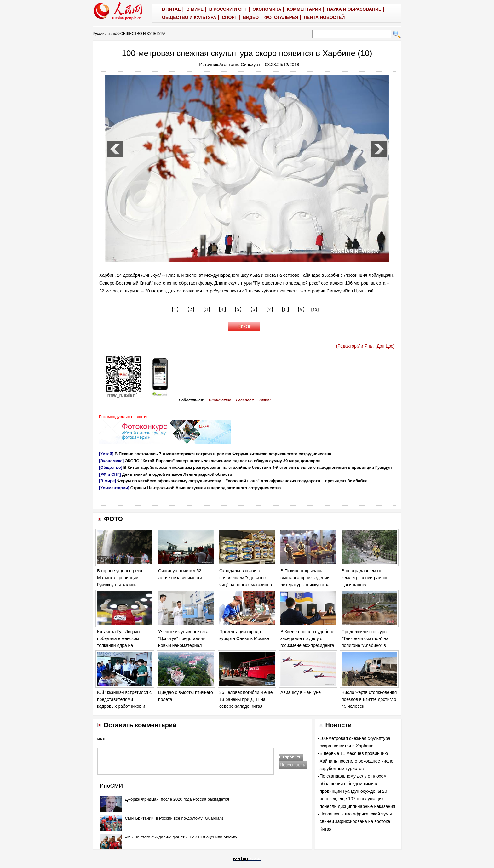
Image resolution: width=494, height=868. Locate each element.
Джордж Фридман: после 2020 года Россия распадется (177, 799)
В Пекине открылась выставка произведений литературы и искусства (305, 578)
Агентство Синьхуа (239, 65)
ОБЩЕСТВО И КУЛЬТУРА (143, 34)
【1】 (175, 309)
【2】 (191, 309)
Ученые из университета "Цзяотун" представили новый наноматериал (183, 638)
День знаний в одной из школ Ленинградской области (177, 474)
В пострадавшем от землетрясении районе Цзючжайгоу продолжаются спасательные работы (365, 584)
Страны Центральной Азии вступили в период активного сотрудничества (206, 488)
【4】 (222, 309)
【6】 (254, 309)
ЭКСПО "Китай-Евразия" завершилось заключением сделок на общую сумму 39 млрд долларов (223, 461)
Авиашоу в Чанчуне (301, 692)
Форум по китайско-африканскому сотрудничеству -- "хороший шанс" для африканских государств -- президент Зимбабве (242, 481)
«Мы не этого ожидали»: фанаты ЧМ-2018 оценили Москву (181, 837)
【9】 (301, 309)
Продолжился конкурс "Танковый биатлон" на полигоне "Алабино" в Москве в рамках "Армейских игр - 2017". (365, 645)
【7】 (270, 309)
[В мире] (107, 481)
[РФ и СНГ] (110, 474)
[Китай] (106, 454)
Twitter (265, 400)
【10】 (315, 310)
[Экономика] (111, 461)
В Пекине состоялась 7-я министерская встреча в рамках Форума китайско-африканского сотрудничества (223, 454)
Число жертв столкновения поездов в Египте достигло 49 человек (369, 699)
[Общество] (111, 467)
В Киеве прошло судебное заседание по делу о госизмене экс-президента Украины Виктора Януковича (307, 645)
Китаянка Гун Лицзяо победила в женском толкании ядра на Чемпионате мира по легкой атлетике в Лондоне (125, 645)
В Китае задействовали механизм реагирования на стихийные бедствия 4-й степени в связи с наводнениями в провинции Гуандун (258, 467)
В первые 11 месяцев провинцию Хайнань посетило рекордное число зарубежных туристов (357, 761)
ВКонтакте (220, 400)
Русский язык (104, 34)
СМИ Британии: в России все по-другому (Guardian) (174, 818)
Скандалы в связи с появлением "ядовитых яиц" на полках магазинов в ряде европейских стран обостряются (246, 584)
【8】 (285, 309)
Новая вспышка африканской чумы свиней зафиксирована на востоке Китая (356, 821)
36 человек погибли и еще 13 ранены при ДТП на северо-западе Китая (246, 699)
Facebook (245, 400)
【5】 (238, 309)
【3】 (207, 309)
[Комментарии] (114, 488)
